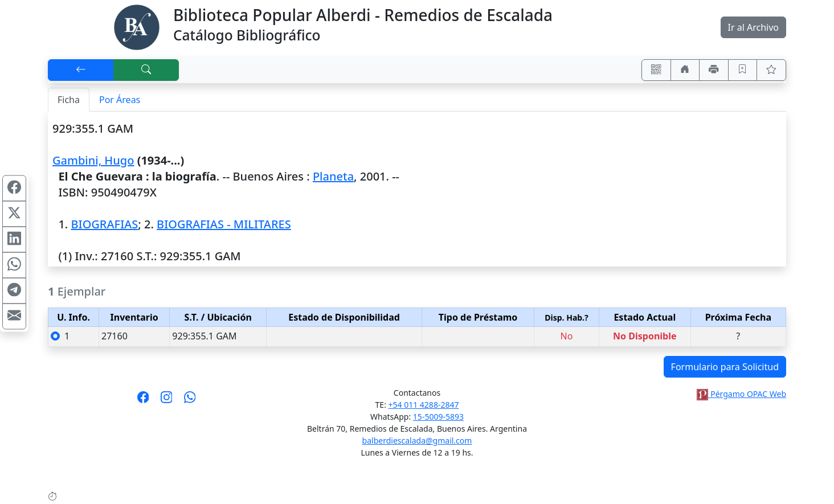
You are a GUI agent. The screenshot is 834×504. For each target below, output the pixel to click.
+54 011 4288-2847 (424, 405)
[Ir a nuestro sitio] (685, 70)
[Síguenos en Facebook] (143, 401)
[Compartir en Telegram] (14, 290)
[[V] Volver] (81, 70)
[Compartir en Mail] (14, 316)
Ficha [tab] (69, 100)
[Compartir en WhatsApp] (14, 265)
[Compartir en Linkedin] (14, 239)
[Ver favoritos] (771, 70)
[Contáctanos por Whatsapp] (190, 401)
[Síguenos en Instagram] (167, 401)
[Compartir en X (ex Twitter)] (14, 214)
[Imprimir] (714, 70)
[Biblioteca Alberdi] (137, 26)
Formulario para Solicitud (725, 367)
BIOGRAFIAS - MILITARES (224, 224)
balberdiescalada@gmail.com (417, 441)
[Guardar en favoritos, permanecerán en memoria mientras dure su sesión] (743, 70)
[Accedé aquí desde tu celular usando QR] (656, 70)
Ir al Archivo (753, 27)
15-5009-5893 (438, 417)
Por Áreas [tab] (120, 100)
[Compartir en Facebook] (14, 188)
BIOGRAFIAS (104, 224)
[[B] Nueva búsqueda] (146, 70)
